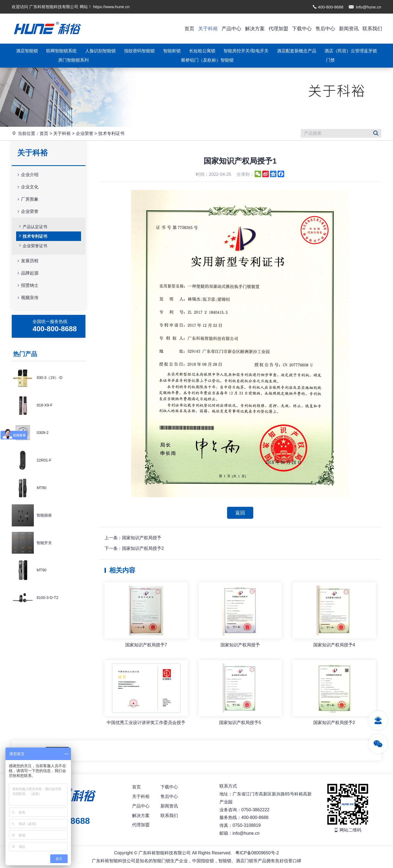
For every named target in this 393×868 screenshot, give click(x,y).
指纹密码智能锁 (139, 51)
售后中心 (325, 29)
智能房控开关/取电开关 (246, 51)
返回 (240, 513)
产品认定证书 (32, 226)
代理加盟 (278, 29)
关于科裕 (208, 29)
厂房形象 (27, 199)
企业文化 (27, 187)
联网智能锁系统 (61, 51)
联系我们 (372, 29)
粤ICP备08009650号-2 (257, 853)
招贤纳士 (27, 286)
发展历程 (27, 261)
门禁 (331, 60)
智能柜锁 (172, 51)
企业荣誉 (85, 133)
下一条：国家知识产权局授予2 (134, 548)
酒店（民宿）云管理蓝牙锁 (351, 51)
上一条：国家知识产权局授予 (133, 538)
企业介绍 (27, 175)
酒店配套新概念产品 (297, 51)
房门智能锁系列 (73, 60)
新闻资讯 (349, 29)
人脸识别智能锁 (100, 51)
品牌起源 (27, 273)
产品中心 (231, 29)
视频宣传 (27, 298)
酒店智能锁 (27, 51)
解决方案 (255, 29)
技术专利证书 (111, 133)
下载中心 (302, 29)
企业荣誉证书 (32, 245)
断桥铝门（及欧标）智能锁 (207, 60)
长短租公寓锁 (202, 51)
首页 (189, 29)
